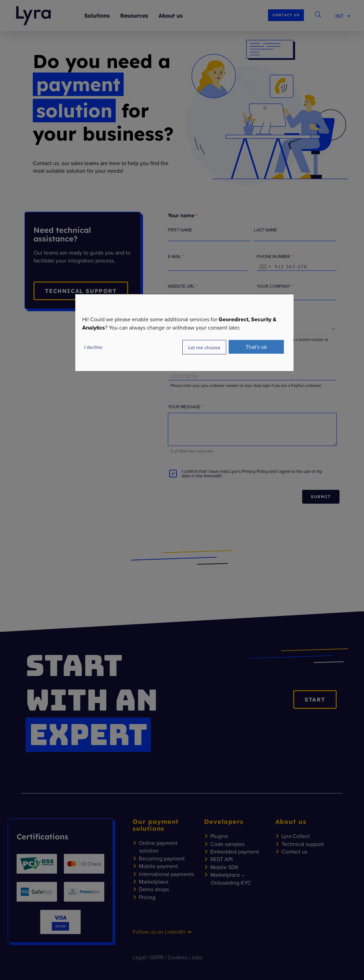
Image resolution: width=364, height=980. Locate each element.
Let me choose (204, 347)
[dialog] (184, 332)
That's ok (256, 347)
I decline (93, 347)
